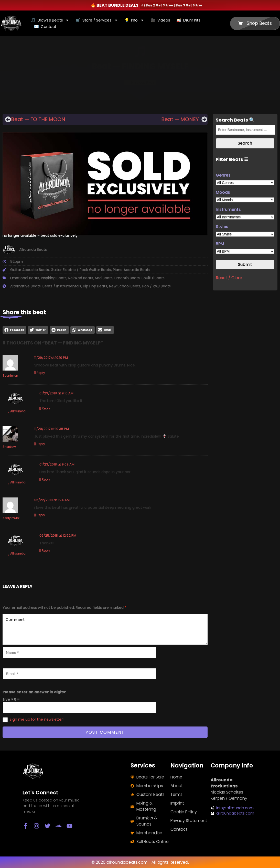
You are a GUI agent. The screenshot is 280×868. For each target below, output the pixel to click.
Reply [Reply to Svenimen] (41, 373)
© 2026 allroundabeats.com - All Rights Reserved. (140, 862)
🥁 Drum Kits (188, 20)
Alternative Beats (25, 286)
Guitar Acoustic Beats (30, 270)
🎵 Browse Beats (50, 20)
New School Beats (125, 286)
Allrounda (18, 411)
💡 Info (134, 20)
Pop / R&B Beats (157, 286)
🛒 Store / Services (97, 20)
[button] (14, 330)
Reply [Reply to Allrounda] (46, 408)
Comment (105, 629)
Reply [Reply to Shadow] (41, 444)
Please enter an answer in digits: (34, 692)
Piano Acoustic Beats (132, 270)
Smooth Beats (127, 278)
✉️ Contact (45, 26)
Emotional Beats (25, 278)
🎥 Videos (160, 20)
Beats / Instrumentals (62, 286)
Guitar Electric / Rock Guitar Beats (81, 270)
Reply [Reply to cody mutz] (41, 515)
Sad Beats (104, 278)
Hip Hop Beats (95, 286)
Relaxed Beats (81, 278)
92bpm (17, 262)
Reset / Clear (229, 278)
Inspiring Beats (54, 278)
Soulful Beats (153, 278)
